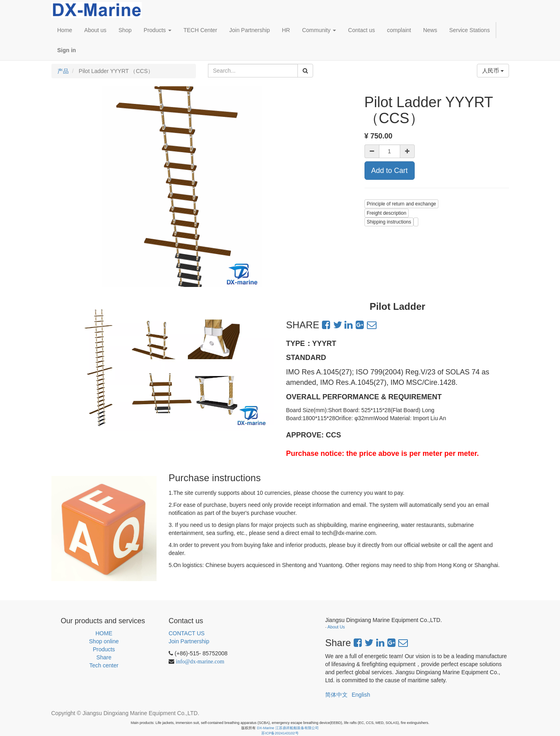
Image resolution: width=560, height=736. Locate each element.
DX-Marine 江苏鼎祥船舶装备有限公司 (288, 728)
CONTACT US (187, 633)
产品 (63, 71)
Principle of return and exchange (402, 204)
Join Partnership (189, 641)
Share (104, 657)
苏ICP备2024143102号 (280, 733)
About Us (336, 627)
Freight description (387, 213)
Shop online (104, 641)
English (361, 695)
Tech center (104, 665)
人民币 (493, 71)
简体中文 (336, 695)
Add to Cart (390, 171)
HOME (104, 633)
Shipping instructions (389, 222)
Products (104, 649)
